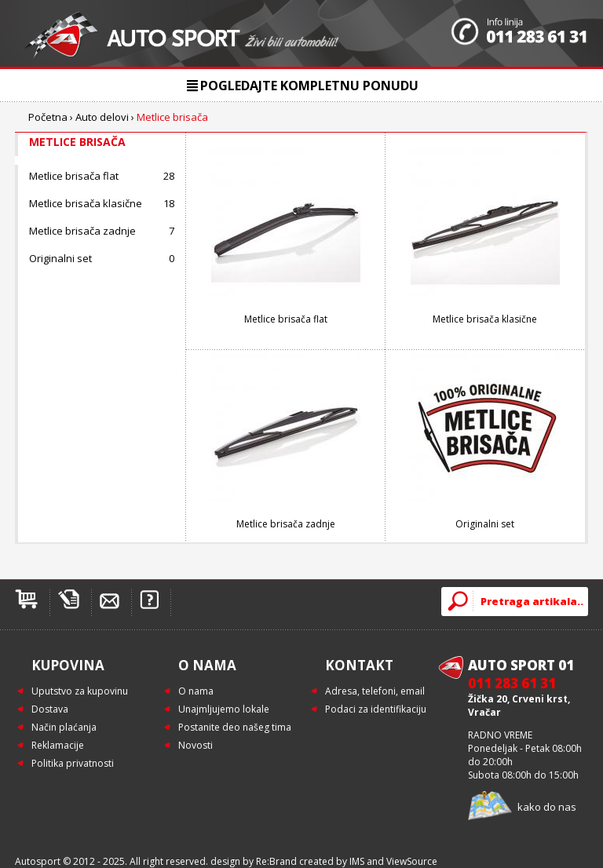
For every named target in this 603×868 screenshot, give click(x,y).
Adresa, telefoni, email (375, 691)
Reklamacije (58, 745)
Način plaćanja (64, 727)
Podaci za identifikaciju (376, 709)
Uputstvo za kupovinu (80, 691)
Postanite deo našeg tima (235, 727)
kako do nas (547, 807)
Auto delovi (102, 117)
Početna (48, 117)
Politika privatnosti (73, 763)
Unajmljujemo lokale (224, 709)
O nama (196, 691)
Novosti (196, 745)
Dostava (50, 709)
